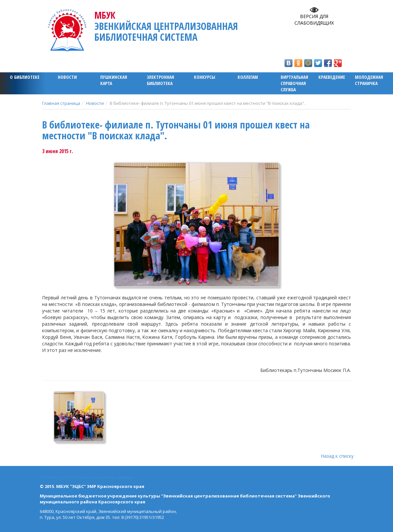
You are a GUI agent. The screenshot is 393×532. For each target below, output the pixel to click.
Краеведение (332, 77)
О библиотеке (25, 77)
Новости (67, 77)
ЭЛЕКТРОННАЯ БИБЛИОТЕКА (161, 80)
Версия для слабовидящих (314, 20)
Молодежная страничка (369, 80)
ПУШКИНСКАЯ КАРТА (114, 80)
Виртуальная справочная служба (294, 83)
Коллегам (248, 77)
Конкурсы (205, 77)
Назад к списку (337, 456)
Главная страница (61, 103)
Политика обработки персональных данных (86, 477)
